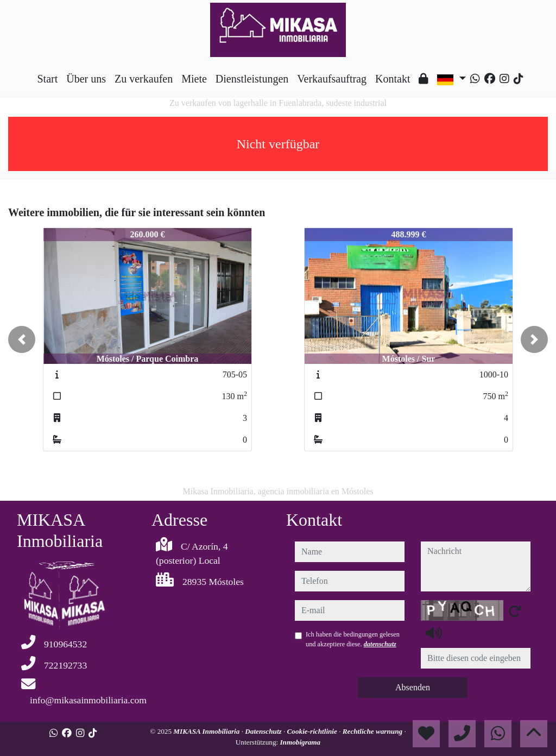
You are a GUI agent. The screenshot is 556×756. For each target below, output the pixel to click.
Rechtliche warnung (374, 731)
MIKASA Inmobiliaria (207, 731)
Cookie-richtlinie (313, 731)
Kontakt (393, 79)
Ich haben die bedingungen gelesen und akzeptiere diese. (353, 639)
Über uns (86, 79)
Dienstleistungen (252, 79)
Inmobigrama (300, 742)
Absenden (413, 687)
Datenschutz (264, 731)
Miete (194, 79)
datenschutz (380, 644)
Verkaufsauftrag (332, 79)
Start (47, 79)
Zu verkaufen (144, 79)
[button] (22, 339)
